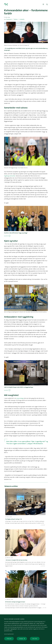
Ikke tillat (35, 639)
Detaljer (21, 639)
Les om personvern (9, 634)
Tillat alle (9, 639)
